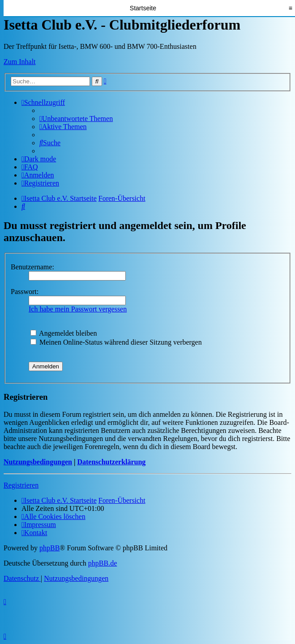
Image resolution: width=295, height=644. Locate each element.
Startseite (143, 8)
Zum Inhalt (20, 62)
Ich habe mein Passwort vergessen (78, 309)
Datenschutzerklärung (111, 462)
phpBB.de (103, 563)
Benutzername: (32, 267)
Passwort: (25, 292)
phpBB (49, 548)
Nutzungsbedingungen (38, 462)
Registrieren (21, 485)
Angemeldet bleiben (64, 333)
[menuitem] (76, 119)
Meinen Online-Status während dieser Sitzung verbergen (116, 342)
